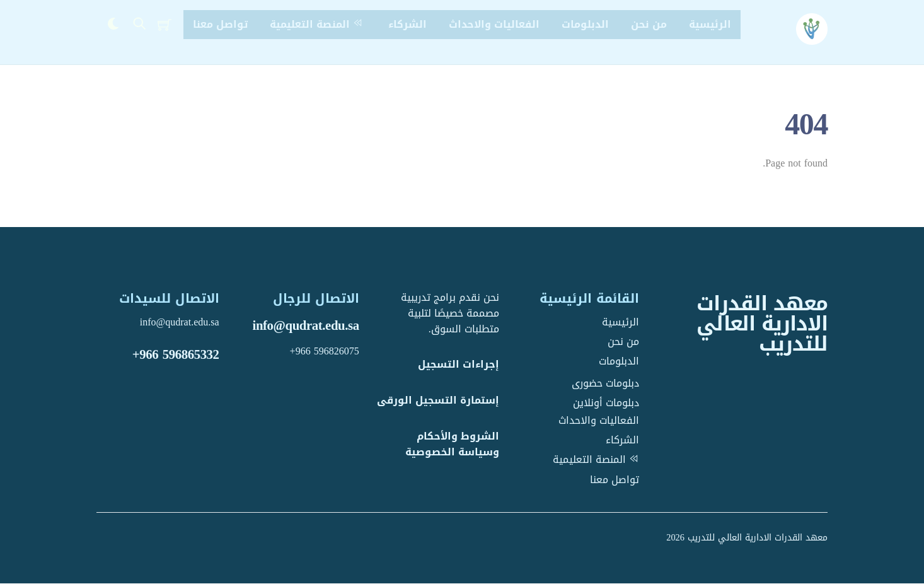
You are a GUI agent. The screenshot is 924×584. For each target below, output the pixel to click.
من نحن (649, 24)
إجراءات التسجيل (459, 365)
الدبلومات (585, 24)
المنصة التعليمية (318, 24)
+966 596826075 (325, 351)
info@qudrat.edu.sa (306, 326)
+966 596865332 (176, 354)
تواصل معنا (220, 24)
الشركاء (407, 24)
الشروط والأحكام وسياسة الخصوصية (452, 445)
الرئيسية (710, 24)
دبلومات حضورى (605, 383)
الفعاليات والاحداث (494, 24)
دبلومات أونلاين (606, 403)
